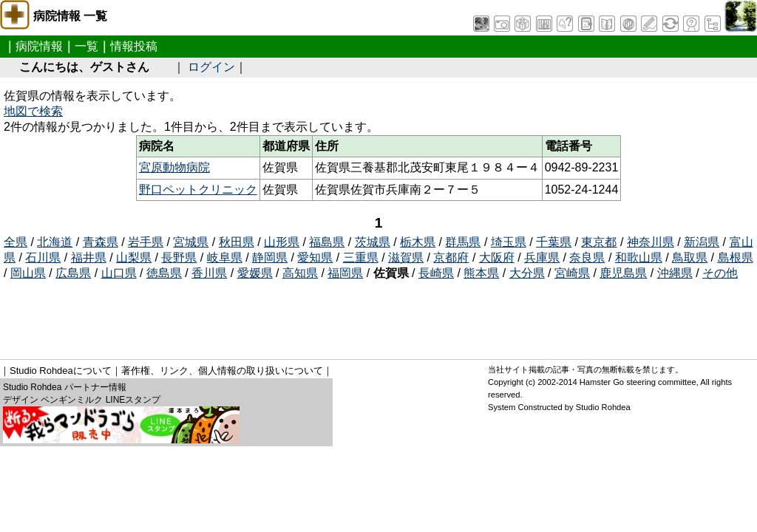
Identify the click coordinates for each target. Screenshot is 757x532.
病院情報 (39, 46)
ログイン (211, 67)
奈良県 (587, 258)
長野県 (179, 258)
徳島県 (164, 273)
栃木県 (418, 242)
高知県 (300, 273)
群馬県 (463, 242)
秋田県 (237, 242)
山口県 (119, 273)
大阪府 (497, 258)
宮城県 (191, 242)
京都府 (451, 258)
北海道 (55, 242)
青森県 (101, 242)
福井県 (89, 258)
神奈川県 (651, 242)
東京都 (599, 242)
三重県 (361, 258)
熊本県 (481, 273)
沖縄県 (675, 273)
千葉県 (554, 242)
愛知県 (315, 258)
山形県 (282, 242)
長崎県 (436, 273)
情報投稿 (134, 46)
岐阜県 (225, 258)
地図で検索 (33, 111)
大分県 (527, 273)
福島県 (327, 242)
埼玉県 (509, 242)
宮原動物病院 (174, 167)
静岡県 (270, 258)
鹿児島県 (623, 273)
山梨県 (134, 258)
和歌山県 (639, 258)
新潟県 (702, 242)
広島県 (73, 273)
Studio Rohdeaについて (61, 371)
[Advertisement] (273, 315)
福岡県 (345, 273)
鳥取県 (690, 258)
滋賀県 (406, 258)
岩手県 (146, 242)
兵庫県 (542, 258)
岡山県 (28, 273)
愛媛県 (255, 273)
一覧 (86, 46)
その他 (720, 273)
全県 (16, 242)
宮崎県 (572, 273)
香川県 (209, 273)
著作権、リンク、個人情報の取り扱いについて (222, 371)
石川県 (43, 258)
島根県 (736, 258)
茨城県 (373, 242)
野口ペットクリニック (198, 190)
